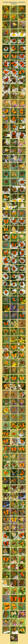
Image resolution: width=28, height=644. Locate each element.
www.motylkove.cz (14, 643)
